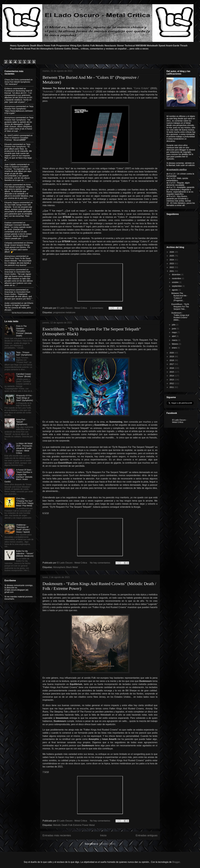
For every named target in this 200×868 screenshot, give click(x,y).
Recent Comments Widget (25, 313)
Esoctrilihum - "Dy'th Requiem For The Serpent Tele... (180, 307)
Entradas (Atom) (107, 844)
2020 (172, 353)
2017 (172, 364)
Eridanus (8, 88)
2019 (172, 356)
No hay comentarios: (100, 563)
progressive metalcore (64, 312)
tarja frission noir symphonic (19, 108)
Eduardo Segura (12, 202)
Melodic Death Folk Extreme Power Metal (74, 825)
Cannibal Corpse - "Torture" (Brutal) (24, 375)
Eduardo (8, 144)
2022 (172, 267)
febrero (175, 344)
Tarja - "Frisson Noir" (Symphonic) (24, 354)
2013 (172, 380)
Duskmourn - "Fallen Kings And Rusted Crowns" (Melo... (180, 316)
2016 (172, 368)
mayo (175, 332)
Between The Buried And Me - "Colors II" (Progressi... (180, 297)
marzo (175, 340)
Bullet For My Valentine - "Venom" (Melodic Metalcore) (25, 553)
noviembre (177, 278)
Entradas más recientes (57, 835)
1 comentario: (97, 308)
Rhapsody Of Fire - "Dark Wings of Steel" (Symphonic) (25, 398)
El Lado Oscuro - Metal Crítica (180, 421)
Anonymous (10, 106)
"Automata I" (49, 92)
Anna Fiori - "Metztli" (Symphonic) (22, 422)
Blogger (176, 862)
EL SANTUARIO (12, 135)
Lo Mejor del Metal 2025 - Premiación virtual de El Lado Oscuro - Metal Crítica (24, 448)
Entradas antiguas (147, 835)
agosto (175, 290)
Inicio (103, 835)
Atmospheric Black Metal (65, 567)
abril (174, 336)
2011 (172, 387)
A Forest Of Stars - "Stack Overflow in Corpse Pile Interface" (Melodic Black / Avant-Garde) (19, 476)
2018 (172, 360)
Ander (7, 303)
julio (174, 325)
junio (174, 329)
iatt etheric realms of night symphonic (19, 304)
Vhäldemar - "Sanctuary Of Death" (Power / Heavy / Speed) (23, 528)
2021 (172, 271)
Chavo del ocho (12, 80)
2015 (172, 372)
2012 (172, 383)
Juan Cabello (10, 164)
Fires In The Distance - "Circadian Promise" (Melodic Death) (24, 331)
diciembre (176, 274)
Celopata (8, 243)
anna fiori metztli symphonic (17, 82)
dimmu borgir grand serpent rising (19, 244)
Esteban (8, 223)
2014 (172, 376)
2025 (172, 256)
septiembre (177, 286)
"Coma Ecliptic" (141, 88)
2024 (172, 260)
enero (175, 348)
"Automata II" (88, 92)
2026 (172, 252)
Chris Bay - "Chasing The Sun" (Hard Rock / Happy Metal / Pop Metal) (25, 502)
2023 (172, 263)
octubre (175, 282)
